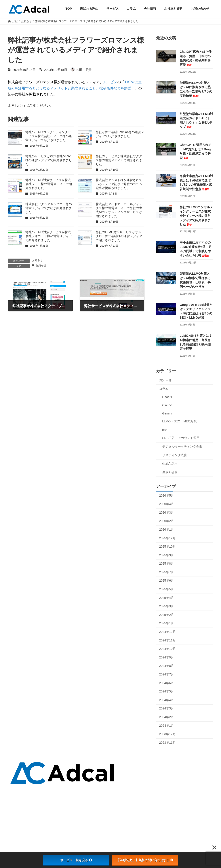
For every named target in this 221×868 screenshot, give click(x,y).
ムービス (110, 82)
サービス (88, 814)
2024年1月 (167, 725)
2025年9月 (167, 555)
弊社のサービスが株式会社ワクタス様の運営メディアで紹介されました (119, 160)
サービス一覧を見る (76, 860)
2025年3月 (167, 606)
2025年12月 (167, 538)
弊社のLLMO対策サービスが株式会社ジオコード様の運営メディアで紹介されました (49, 236)
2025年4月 (167, 598)
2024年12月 (167, 632)
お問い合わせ (90, 826)
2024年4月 (167, 700)
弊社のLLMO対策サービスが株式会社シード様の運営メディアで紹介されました (49, 184)
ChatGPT (169, 397)
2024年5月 (167, 691)
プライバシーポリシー (96, 838)
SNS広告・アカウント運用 (181, 438)
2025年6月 (167, 581)
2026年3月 (167, 512)
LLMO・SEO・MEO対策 (179, 421)
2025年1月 (167, 623)
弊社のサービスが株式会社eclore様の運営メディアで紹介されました (49, 160)
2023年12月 (167, 734)
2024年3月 (167, 708)
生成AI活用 (170, 463)
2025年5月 (167, 589)
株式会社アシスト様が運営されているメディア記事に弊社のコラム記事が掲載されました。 (119, 184)
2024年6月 (167, 683)
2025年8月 (167, 564)
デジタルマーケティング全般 (182, 446)
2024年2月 (167, 717)
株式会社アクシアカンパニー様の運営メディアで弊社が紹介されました (49, 208)
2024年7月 (167, 674)
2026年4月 (167, 504)
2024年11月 (167, 640)
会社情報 (88, 832)
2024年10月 (167, 649)
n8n (165, 430)
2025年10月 (167, 547)
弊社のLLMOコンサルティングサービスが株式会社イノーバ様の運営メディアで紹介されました (49, 136)
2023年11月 (167, 742)
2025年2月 (167, 615)
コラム (164, 388)
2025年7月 (167, 572)
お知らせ (37, 260)
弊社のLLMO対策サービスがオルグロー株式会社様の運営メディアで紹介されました (119, 236)
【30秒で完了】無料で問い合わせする (145, 860)
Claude (167, 405)
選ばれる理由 (90, 808)
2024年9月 (167, 657)
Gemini (167, 413)
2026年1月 (167, 529)
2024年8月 (167, 666)
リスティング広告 (175, 455)
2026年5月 (167, 495)
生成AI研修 (170, 472)
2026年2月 (167, 521)
